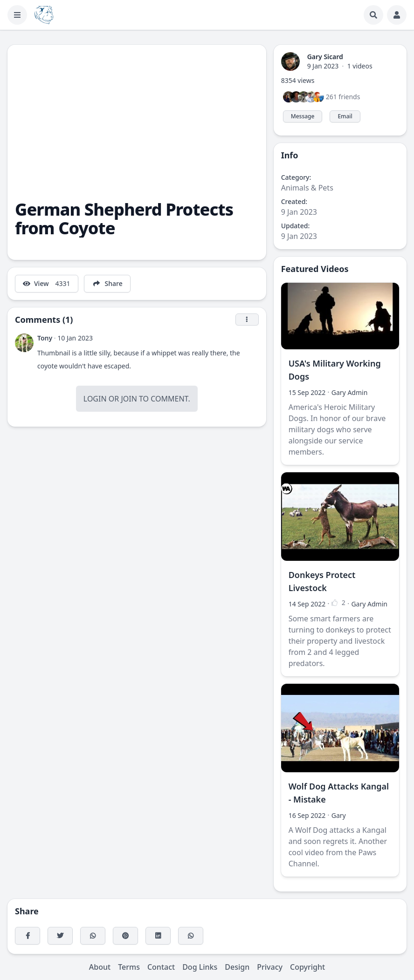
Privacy (270, 967)
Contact (161, 967)
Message (303, 116)
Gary (339, 815)
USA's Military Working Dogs (335, 370)
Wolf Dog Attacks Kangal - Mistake (339, 793)
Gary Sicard (325, 57)
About (100, 967)
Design (237, 967)
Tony (45, 338)
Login (95, 399)
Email (345, 116)
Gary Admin (350, 392)
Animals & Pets (307, 188)
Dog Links (200, 967)
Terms (129, 967)
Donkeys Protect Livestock (322, 581)
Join (129, 399)
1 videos (360, 66)
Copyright (307, 967)
